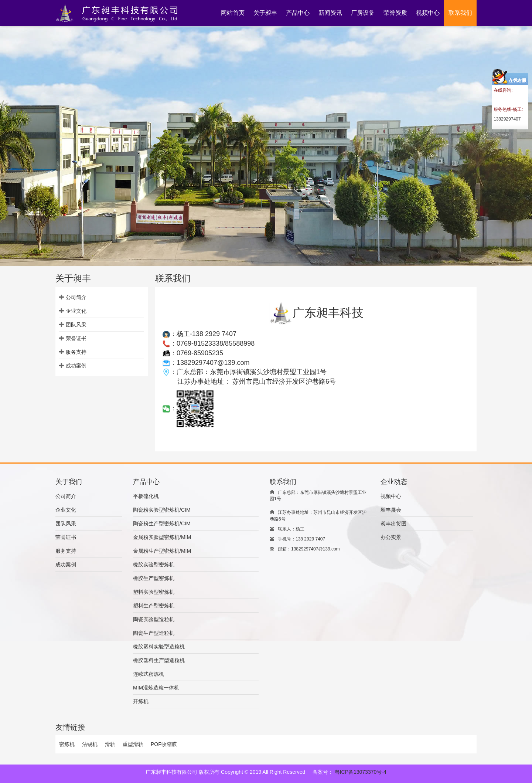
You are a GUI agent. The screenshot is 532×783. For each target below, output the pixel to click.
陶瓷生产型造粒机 (154, 633)
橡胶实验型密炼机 (154, 565)
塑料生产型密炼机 (154, 606)
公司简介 (76, 297)
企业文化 (76, 311)
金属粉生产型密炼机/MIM (162, 551)
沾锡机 (90, 744)
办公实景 (391, 537)
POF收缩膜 (164, 744)
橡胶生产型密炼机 (154, 578)
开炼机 (141, 701)
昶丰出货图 (393, 523)
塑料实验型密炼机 (154, 592)
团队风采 (76, 325)
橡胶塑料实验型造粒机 (159, 647)
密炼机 (67, 744)
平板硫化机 (146, 496)
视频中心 (391, 496)
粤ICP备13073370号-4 (361, 772)
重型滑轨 (133, 744)
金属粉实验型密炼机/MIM (162, 537)
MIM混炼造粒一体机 (156, 688)
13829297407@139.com (213, 363)
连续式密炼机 (149, 674)
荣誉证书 (76, 338)
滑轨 (110, 744)
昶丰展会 (391, 510)
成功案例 (76, 366)
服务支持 (76, 352)
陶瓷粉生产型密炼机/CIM (162, 523)
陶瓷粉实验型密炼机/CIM (162, 510)
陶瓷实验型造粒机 (154, 619)
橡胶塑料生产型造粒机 (159, 660)
